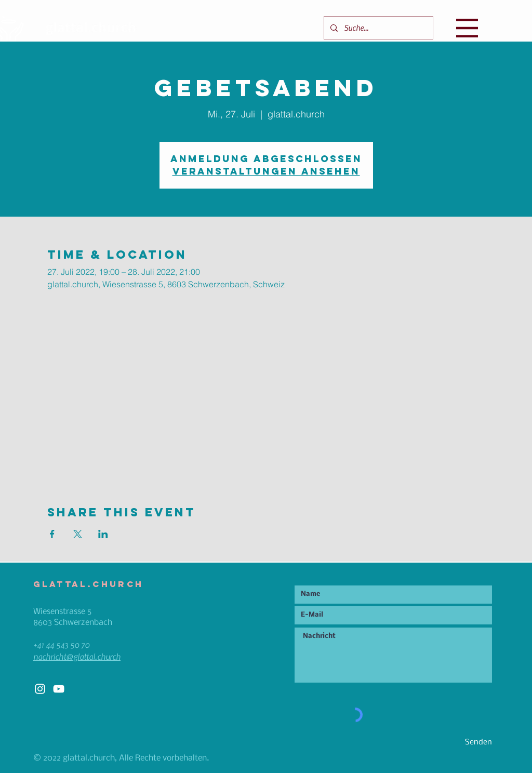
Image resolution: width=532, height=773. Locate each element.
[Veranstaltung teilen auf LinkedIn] (103, 534)
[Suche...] (377, 28)
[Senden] (455, 743)
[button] (467, 28)
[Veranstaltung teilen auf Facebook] (52, 534)
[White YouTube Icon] (59, 689)
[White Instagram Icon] (40, 689)
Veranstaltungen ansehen (266, 171)
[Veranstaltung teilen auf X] (78, 534)
